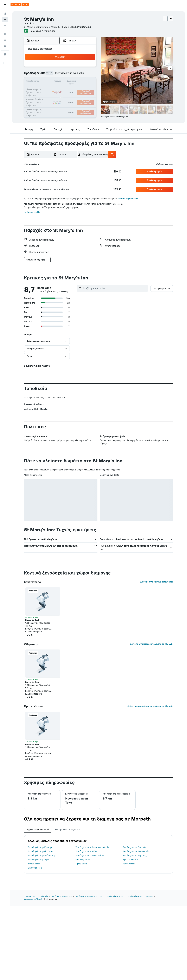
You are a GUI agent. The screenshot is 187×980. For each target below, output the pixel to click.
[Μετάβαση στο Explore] (5, 34)
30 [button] (68, 96)
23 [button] (68, 89)
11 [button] (82, 75)
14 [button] (54, 82)
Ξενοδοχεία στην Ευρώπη (61, 896)
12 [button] (89, 75)
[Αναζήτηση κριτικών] (115, 288)
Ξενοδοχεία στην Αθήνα (86, 851)
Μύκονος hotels (83, 860)
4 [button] (82, 68)
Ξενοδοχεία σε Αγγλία (115, 896)
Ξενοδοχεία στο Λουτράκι (135, 847)
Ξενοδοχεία (43, 896)
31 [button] (75, 96)
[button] (5, 5)
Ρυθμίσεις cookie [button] (32, 212)
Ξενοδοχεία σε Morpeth (34, 899)
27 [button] (47, 96)
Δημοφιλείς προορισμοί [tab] (38, 830)
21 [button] (54, 89)
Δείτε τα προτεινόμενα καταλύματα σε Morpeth (150, 706)
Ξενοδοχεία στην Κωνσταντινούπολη (93, 847)
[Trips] (5, 55)
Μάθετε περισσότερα (128, 199)
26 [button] (89, 89)
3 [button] (75, 68)
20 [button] (47, 89)
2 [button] (68, 68)
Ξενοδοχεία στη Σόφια (39, 860)
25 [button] (82, 89)
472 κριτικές (49, 31)
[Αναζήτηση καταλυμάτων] (5, 20)
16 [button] (68, 82)
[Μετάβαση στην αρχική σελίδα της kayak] (20, 5)
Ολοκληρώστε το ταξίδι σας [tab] (67, 830)
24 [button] (75, 89)
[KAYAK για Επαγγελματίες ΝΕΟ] (5, 46)
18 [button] (82, 82)
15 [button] (61, 82)
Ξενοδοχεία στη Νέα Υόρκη (41, 851)
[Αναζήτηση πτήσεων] (5, 13)
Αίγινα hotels (129, 864)
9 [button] (68, 75)
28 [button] (54, 96)
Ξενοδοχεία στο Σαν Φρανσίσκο (90, 856)
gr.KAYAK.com (30, 896)
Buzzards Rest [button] (32, 620)
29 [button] (61, 96)
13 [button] (47, 82)
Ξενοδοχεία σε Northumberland (140, 896)
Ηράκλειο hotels (130, 860)
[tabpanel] (99, 854)
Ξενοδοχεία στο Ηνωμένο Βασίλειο (89, 896)
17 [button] (75, 82)
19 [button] (89, 82)
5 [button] (89, 68)
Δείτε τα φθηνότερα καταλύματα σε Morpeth (151, 644)
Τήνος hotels (81, 864)
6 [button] (47, 75)
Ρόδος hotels (34, 864)
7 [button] (54, 75)
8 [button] (61, 75)
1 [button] (61, 68)
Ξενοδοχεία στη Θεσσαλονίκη (136, 851)
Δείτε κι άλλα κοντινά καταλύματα (157, 582)
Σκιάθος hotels (35, 868)
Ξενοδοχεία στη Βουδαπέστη (42, 856)
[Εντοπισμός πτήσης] (5, 40)
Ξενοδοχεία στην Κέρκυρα (40, 847)
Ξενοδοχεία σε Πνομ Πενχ (135, 856)
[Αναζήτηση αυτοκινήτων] (5, 26)
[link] (117, 171)
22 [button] (61, 89)
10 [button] (75, 75)
